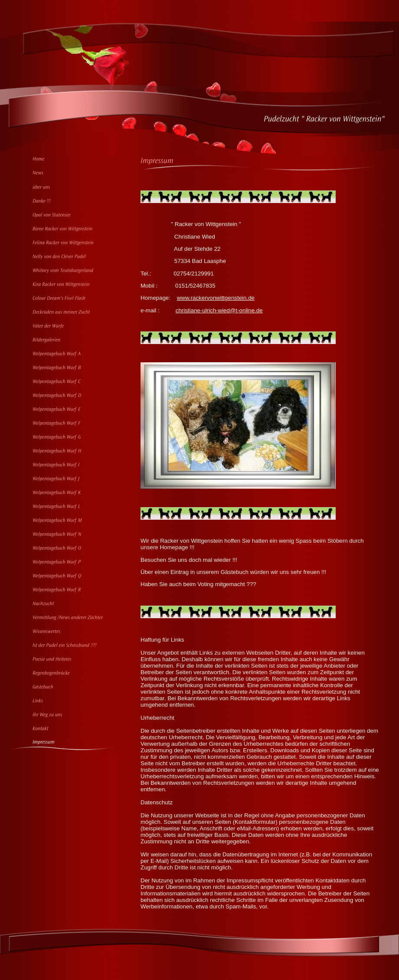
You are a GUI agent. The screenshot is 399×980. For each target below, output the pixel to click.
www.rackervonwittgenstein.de (216, 298)
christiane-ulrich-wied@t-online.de (219, 310)
